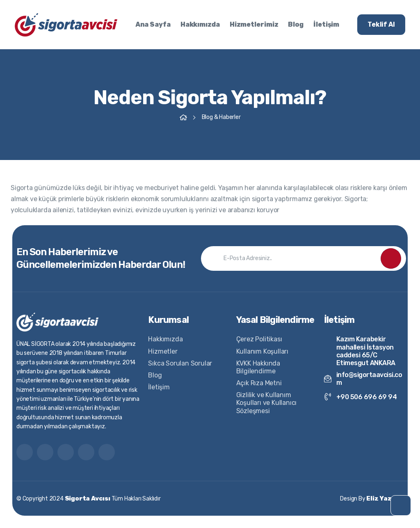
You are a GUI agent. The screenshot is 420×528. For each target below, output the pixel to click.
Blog (296, 24)
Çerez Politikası (259, 339)
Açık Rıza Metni (259, 383)
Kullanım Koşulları (262, 351)
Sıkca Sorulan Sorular (180, 363)
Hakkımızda (200, 24)
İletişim (326, 24)
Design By (372, 498)
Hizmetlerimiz (254, 24)
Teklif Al (381, 24)
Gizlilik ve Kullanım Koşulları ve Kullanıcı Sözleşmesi (267, 403)
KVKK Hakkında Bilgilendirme (258, 367)
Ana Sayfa (153, 24)
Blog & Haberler (221, 117)
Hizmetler (163, 351)
